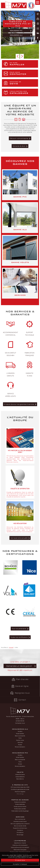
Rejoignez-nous (20, 693)
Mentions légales (20, 792)
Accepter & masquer (20, 864)
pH (23, 794)
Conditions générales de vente (20, 789)
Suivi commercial (20, 819)
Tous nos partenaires (19, 629)
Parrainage (20, 835)
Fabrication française (20, 850)
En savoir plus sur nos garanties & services (19, 404)
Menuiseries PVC (16, 31)
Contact (20, 700)
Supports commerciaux (20, 828)
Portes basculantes (20, 809)
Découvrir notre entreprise (19, 138)
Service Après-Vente (20, 826)
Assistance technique (20, 821)
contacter (23, 73)
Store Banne (20, 779)
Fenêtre (20, 731)
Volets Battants (20, 777)
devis (23, 83)
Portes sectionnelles (20, 806)
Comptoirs (20, 830)
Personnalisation (20, 747)
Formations (20, 832)
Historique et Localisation (20, 845)
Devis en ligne (20, 686)
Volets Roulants (20, 774)
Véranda (20, 742)
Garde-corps (20, 740)
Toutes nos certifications (19, 637)
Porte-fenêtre (20, 734)
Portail (20, 745)
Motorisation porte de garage (20, 811)
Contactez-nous (20, 723)
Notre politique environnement (20, 847)
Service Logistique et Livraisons (20, 824)
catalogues (23, 92)
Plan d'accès (20, 679)
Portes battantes (20, 804)
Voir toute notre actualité (19, 538)
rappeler (23, 64)
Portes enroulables (20, 802)
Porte (20, 738)
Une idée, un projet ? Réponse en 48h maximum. (20, 666)
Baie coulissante (20, 736)
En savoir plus (20, 860)
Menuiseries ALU (16, 35)
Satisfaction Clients (20, 843)
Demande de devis (19, 146)
